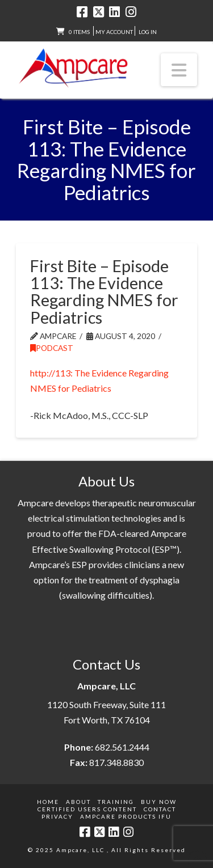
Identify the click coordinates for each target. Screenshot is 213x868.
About (78, 802)
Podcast (52, 348)
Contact (160, 809)
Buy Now (159, 802)
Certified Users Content (87, 809)
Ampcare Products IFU (126, 816)
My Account (114, 32)
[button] (179, 70)
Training (116, 802)
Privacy (57, 816)
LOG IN (148, 32)
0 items (79, 32)
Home (48, 802)
